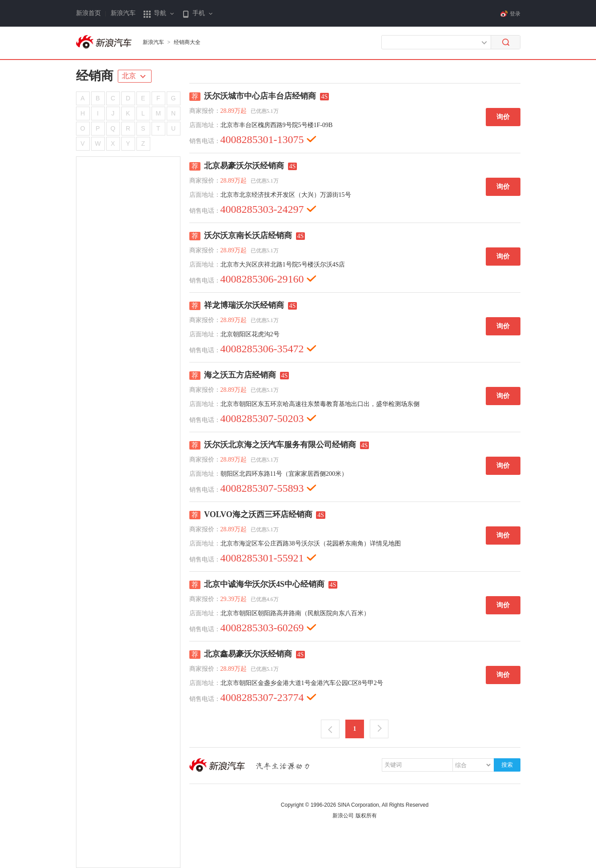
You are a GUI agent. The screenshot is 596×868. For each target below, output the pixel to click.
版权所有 (366, 816)
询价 (503, 117)
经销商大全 (187, 42)
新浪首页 (88, 13)
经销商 (95, 76)
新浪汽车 (123, 13)
